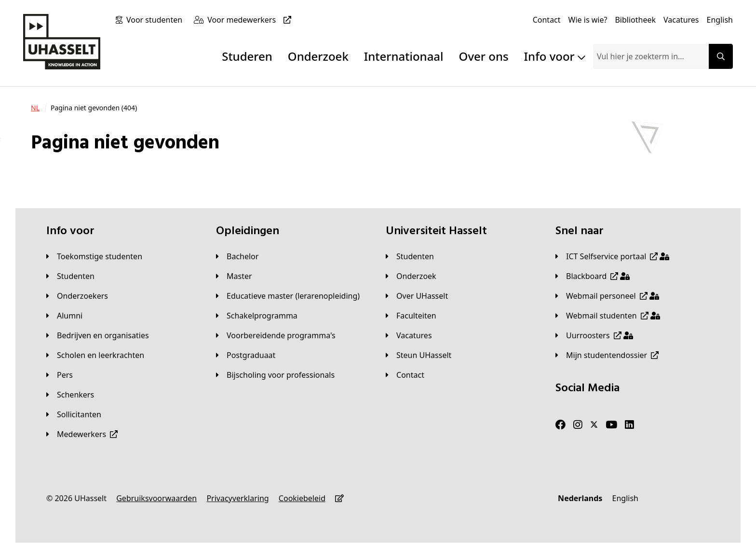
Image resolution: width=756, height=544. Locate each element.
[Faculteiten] (411, 316)
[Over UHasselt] (417, 296)
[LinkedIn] (629, 425)
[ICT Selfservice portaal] (612, 256)
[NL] (35, 108)
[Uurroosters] (594, 335)
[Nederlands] (580, 498)
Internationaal (404, 56)
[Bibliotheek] (635, 20)
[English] (720, 20)
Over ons (484, 56)
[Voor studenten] (156, 20)
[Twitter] (594, 425)
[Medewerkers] (82, 434)
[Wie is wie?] (588, 20)
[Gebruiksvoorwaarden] (156, 498)
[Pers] (60, 375)
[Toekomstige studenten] (94, 256)
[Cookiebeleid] (302, 498)
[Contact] (547, 20)
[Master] (234, 276)
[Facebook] (560, 425)
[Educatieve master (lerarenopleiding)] (288, 296)
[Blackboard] (593, 276)
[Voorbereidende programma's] (276, 335)
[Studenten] (70, 276)
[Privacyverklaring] (237, 498)
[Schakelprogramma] (257, 316)
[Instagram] (578, 425)
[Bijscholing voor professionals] (275, 375)
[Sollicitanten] (74, 414)
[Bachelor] (237, 256)
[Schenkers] (70, 395)
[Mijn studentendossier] (607, 355)
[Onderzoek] (411, 276)
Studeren (247, 56)
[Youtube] (611, 425)
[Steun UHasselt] (418, 355)
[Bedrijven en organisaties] (98, 335)
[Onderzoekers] (77, 296)
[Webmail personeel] (607, 296)
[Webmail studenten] (608, 316)
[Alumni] (64, 316)
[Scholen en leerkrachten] (95, 355)
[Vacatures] (681, 20)
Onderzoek (318, 56)
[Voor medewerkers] (251, 20)
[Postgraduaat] (246, 355)
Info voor (555, 56)
